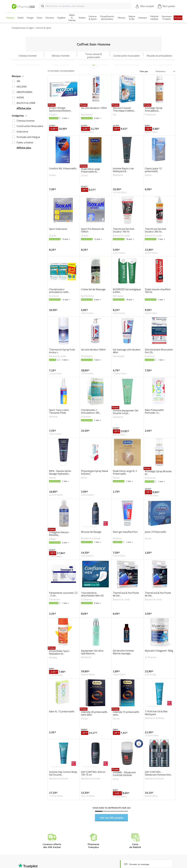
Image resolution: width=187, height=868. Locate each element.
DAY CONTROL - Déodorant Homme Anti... (158, 773)
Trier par (144, 71)
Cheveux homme (26, 121)
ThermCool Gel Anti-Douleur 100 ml (124, 230)
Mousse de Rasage (91, 532)
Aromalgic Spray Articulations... (154, 109)
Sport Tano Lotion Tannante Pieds (59, 411)
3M (18, 81)
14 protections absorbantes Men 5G (92, 594)
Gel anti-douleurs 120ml (94, 108)
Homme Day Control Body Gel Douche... (63, 773)
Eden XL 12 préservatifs (62, 712)
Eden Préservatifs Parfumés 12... (154, 411)
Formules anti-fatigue (28, 137)
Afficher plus (24, 108)
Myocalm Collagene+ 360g (159, 651)
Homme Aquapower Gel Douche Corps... (126, 412)
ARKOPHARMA (24, 92)
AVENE (20, 97)
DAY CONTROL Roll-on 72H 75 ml (93, 773)
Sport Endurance (58, 229)
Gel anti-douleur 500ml (93, 350)
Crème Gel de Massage (93, 289)
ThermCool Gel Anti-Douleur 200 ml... (156, 230)
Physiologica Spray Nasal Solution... (95, 472)
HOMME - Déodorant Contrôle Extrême (124, 774)
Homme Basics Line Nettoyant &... (123, 170)
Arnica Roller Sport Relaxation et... (59, 652)
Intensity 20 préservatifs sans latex (94, 713)
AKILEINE (22, 87)
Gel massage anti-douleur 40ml (127, 351)
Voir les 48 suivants (111, 818)
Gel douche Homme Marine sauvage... (123, 652)
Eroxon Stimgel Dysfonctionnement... (60, 109)
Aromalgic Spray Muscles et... (158, 473)
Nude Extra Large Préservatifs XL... (90, 170)
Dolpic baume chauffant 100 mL (158, 291)
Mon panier (167, 6)
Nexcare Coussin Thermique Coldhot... (124, 109)
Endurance (22, 132)
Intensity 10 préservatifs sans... (126, 713)
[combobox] (85, 6)
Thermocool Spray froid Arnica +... (62, 351)
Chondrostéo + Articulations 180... (91, 411)
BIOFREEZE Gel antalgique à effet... (127, 291)
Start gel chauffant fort (125, 532)
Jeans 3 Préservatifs (156, 532)
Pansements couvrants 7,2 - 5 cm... (63, 594)
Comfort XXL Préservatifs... (63, 169)
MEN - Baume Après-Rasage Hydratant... (60, 472)
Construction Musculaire (30, 126)
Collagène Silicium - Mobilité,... (59, 534)
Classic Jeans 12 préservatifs (153, 170)
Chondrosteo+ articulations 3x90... (59, 291)
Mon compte (147, 6)
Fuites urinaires (25, 142)
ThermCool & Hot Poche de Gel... (126, 594)
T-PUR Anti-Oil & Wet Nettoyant (156, 713)
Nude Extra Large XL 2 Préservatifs (125, 472)
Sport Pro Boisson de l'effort (92, 230)
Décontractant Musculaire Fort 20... (159, 351)
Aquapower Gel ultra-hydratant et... (92, 652)
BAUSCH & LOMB (26, 103)
